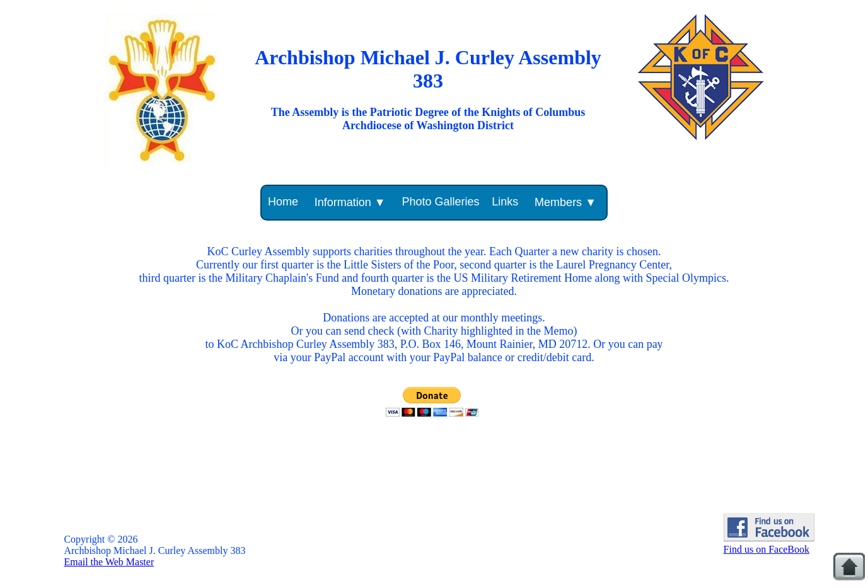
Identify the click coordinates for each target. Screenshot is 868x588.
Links (505, 202)
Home (283, 202)
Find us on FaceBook (769, 544)
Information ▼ (350, 202)
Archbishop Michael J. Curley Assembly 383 (428, 69)
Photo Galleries (440, 202)
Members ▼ (565, 202)
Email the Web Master (109, 562)
